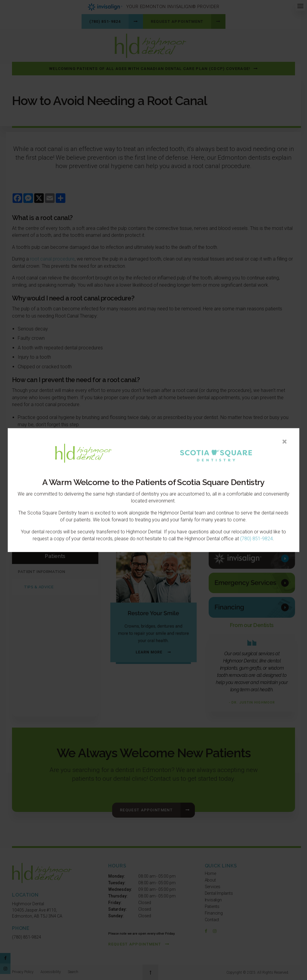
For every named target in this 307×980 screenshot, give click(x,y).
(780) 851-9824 (256, 539)
